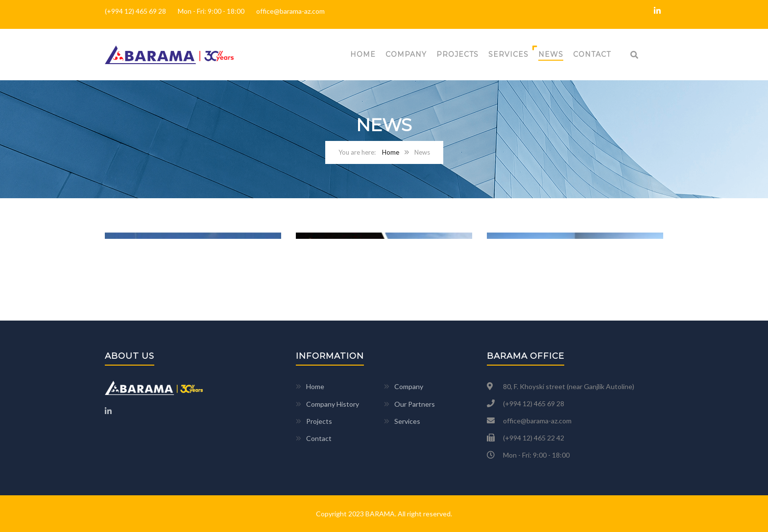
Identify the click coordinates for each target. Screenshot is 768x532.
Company (406, 54)
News (551, 54)
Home (363, 54)
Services (508, 54)
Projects (457, 54)
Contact (592, 54)
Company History (333, 404)
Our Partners (415, 404)
